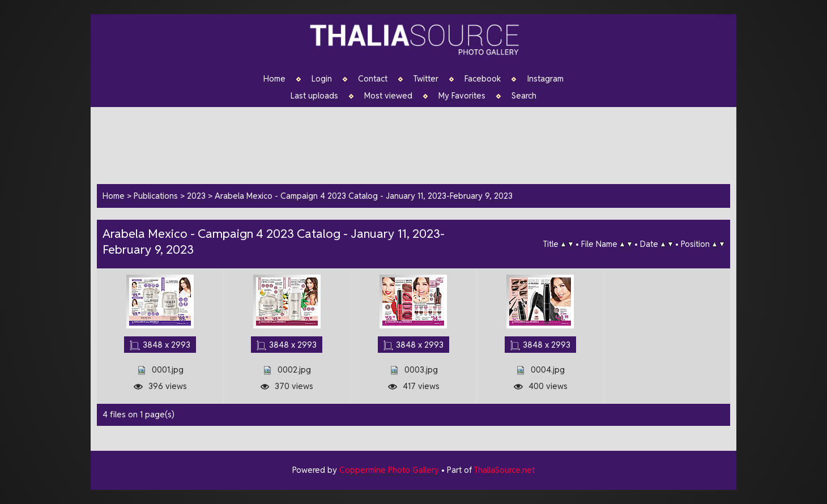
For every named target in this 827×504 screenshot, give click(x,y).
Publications (156, 196)
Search (524, 96)
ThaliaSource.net (504, 470)
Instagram (545, 79)
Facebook (483, 79)
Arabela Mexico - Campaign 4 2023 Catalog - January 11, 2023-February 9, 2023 (364, 196)
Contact (373, 79)
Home (274, 79)
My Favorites (462, 96)
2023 (196, 196)
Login (322, 79)
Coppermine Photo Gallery (389, 470)
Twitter (426, 79)
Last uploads (314, 96)
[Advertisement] (419, 144)
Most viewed (388, 96)
